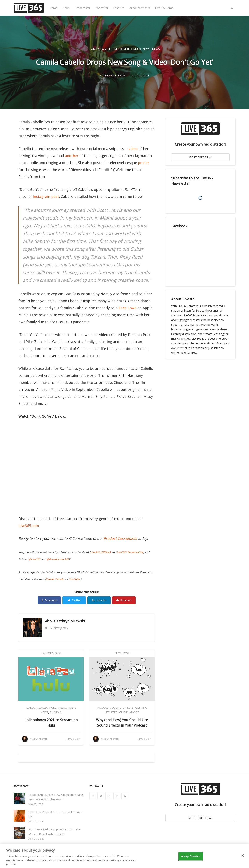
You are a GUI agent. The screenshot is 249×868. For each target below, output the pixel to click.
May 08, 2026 (36, 804)
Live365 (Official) (101, 552)
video (133, 149)
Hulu (53, 708)
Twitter (74, 600)
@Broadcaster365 (58, 559)
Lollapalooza (37, 708)
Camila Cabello (101, 49)
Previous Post (51, 653)
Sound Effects (123, 708)
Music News (142, 49)
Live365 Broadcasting (130, 552)
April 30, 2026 (36, 822)
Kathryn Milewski (71, 621)
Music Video (123, 49)
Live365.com (29, 526)
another (72, 156)
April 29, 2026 (36, 839)
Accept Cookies (190, 856)
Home (53, 8)
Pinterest (124, 600)
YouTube (74, 579)
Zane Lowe (127, 308)
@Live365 (35, 559)
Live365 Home (164, 8)
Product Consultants (120, 538)
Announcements (140, 8)
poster (144, 163)
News (66, 8)
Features (119, 8)
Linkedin (99, 600)
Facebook (49, 600)
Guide (123, 712)
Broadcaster (82, 8)
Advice (134, 712)
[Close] (243, 856)
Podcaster (102, 8)
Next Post (122, 653)
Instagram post (46, 196)
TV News (56, 712)
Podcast (104, 708)
